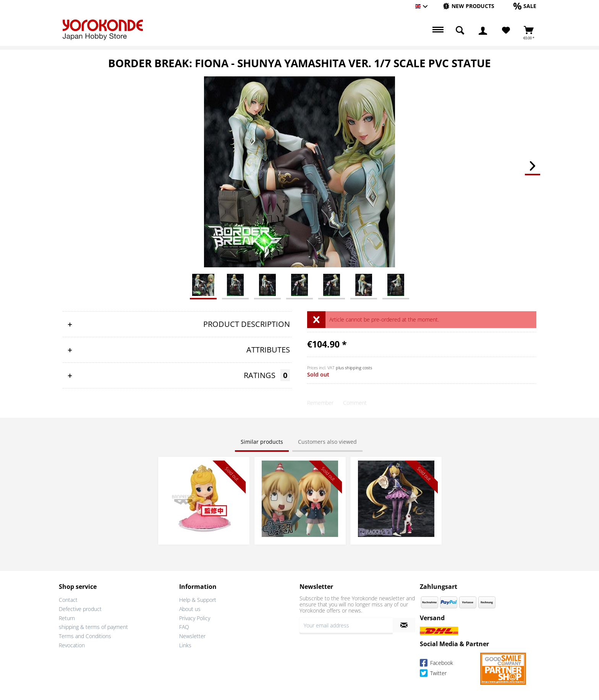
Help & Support (198, 600)
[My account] (483, 31)
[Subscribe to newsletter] (404, 625)
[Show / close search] (460, 31)
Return (67, 618)
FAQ (184, 627)
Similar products (262, 442)
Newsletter (192, 636)
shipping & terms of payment (93, 627)
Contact (68, 600)
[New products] (469, 6)
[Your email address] (346, 625)
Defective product (80, 609)
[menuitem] (469, 6)
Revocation (72, 645)
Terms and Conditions (85, 636)
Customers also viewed (327, 442)
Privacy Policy (195, 618)
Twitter (433, 674)
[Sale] (525, 6)
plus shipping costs (354, 368)
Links (185, 645)
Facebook (436, 664)
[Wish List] (506, 31)
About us (190, 609)
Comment (355, 403)
